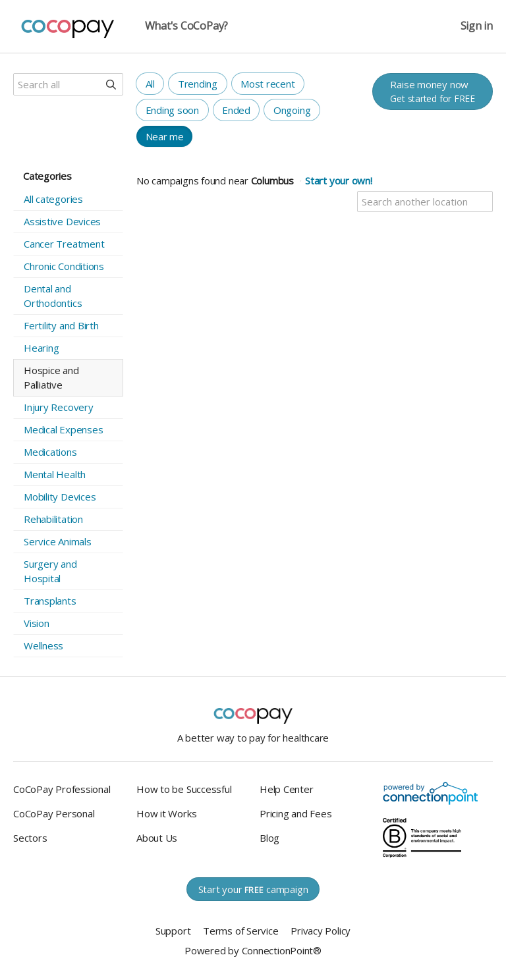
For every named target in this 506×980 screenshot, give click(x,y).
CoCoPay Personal (54, 813)
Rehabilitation (53, 519)
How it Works (166, 813)
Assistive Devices (62, 221)
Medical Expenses (63, 429)
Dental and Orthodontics (53, 296)
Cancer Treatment (64, 244)
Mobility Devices (60, 497)
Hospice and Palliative (51, 377)
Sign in (477, 26)
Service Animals (58, 541)
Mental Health (55, 474)
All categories (53, 199)
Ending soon (173, 110)
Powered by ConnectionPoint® (253, 950)
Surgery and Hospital (50, 571)
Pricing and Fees (295, 813)
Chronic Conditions (64, 266)
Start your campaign (253, 889)
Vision (37, 623)
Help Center (287, 789)
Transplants (50, 601)
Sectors (30, 838)
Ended (236, 110)
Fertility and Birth (61, 325)
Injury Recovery (59, 407)
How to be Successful (184, 789)
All (150, 84)
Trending (198, 84)
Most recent (268, 84)
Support (173, 931)
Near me (165, 136)
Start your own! (339, 180)
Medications (50, 452)
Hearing (41, 348)
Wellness (43, 645)
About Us (157, 838)
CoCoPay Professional (62, 789)
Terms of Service (240, 931)
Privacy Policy (321, 931)
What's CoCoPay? (187, 26)
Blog (269, 838)
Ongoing (292, 110)
